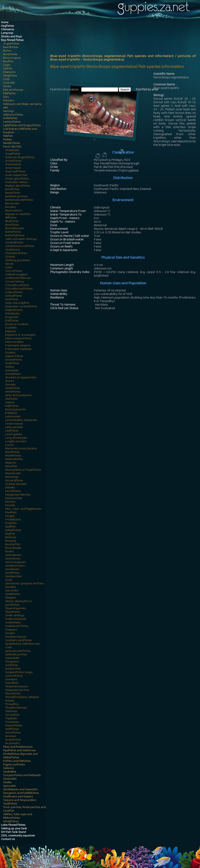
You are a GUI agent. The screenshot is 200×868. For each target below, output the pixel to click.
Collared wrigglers (16, 275)
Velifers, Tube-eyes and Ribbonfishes (18, 816)
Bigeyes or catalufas (18, 214)
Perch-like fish (12, 147)
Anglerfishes (11, 44)
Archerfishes (13, 161)
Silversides (10, 779)
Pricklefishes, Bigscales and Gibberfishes (20, 756)
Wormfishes (13, 733)
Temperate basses (17, 687)
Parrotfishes (13, 491)
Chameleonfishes (16, 254)
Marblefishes (13, 456)
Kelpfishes (12, 406)
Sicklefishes (13, 594)
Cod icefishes (14, 271)
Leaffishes (12, 431)
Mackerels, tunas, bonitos (21, 449)
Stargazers (12, 662)
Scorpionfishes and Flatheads (22, 776)
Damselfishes (14, 296)
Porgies (10, 516)
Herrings (9, 111)
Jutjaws (10, 403)
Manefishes (12, 452)
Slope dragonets (16, 609)
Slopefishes (13, 612)
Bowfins (8, 62)
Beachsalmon (14, 211)
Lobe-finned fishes (13, 825)
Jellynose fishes (13, 115)
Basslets (11, 207)
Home (5, 23)
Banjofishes (13, 193)
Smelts (7, 783)
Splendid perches (16, 655)
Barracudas (12, 204)
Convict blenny (15, 282)
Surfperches (13, 669)
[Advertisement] (105, 53)
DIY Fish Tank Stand (13, 832)
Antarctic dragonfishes (20, 158)
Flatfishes (9, 94)
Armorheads (13, 168)
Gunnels (10, 385)
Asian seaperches (16, 175)
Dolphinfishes (14, 310)
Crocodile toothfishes (19, 289)
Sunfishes (12, 665)
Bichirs (7, 51)
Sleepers (11, 598)
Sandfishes (12, 573)
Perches (10, 502)
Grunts (10, 381)
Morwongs (12, 477)
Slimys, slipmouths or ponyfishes (19, 603)
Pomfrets (11, 513)
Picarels (10, 506)
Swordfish (12, 683)
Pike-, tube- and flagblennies (23, 509)
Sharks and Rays (11, 37)
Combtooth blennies (18, 278)
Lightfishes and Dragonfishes (22, 126)
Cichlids (10, 257)
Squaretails (12, 658)
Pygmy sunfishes (14, 765)
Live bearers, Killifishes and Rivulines (20, 131)
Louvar (10, 445)
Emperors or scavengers (21, 335)
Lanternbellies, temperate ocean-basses (21, 422)
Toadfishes (10, 804)
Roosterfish (13, 545)
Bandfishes (12, 190)
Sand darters (13, 555)
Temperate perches (17, 690)
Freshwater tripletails (18, 349)
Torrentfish (12, 715)
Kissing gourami (15, 410)
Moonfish (11, 467)
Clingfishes (10, 76)
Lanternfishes (12, 122)
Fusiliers (10, 353)
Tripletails (11, 719)
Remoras (11, 538)
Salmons (9, 768)
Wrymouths (13, 744)
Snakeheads (13, 623)
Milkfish (8, 136)
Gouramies (12, 371)
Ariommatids (13, 165)
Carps (7, 65)
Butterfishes (13, 232)
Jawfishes (11, 399)
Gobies (10, 367)
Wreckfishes (13, 740)
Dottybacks (12, 314)
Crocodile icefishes (17, 285)
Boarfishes (12, 225)
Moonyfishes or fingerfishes (23, 470)
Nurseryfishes (14, 481)
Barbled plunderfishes (19, 200)
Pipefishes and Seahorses (19, 751)
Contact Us (8, 839)
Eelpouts (11, 332)
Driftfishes (12, 321)
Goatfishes (12, 364)
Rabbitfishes (13, 531)
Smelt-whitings (15, 616)
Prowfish (11, 523)
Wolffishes (12, 729)
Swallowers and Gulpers (18, 797)
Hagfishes (7, 26)
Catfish (8, 69)
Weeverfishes (14, 726)
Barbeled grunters (17, 197)
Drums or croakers (17, 325)
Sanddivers (12, 570)
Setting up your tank (14, 829)
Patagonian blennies (18, 495)
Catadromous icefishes (20, 246)
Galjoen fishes (14, 356)
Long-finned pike (16, 438)
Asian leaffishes (15, 172)
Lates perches (14, 428)
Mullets (8, 140)
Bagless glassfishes (18, 186)
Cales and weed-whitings (21, 239)
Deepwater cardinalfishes (21, 307)
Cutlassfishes (14, 293)
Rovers (10, 552)
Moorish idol (13, 474)
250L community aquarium (18, 836)
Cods (6, 79)
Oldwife (10, 488)
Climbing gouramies (18, 261)
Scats (9, 580)
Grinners (9, 101)
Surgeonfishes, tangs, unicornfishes (19, 674)
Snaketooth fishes (17, 626)
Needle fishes (12, 143)
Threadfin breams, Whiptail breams (22, 699)
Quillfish (11, 527)
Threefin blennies (16, 708)
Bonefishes (10, 55)
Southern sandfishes (19, 641)
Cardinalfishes (14, 243)
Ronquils (11, 541)
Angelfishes (13, 154)
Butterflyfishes (15, 236)
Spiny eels (9, 786)
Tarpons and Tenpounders (20, 800)
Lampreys (7, 33)
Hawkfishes (13, 388)
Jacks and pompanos (18, 396)
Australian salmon (17, 182)
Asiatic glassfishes (17, 179)
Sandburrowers (15, 566)
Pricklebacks (13, 520)
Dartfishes (12, 300)
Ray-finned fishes (12, 40)
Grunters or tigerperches (21, 378)
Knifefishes (10, 119)
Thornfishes (13, 694)
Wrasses (11, 736)
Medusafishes (14, 459)
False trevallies (14, 342)
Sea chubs (12, 591)
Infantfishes (13, 392)
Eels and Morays (13, 90)
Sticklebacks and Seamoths (20, 790)
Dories (7, 87)
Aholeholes (12, 151)
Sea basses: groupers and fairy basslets (25, 586)
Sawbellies (10, 772)
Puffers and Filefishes (17, 761)
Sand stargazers (16, 562)
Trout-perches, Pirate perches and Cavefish (24, 809)
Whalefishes (11, 822)
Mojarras (11, 463)
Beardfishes (11, 48)
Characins (9, 72)
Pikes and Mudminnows (18, 747)
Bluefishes (12, 222)
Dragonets (12, 317)
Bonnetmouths (15, 229)
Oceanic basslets (16, 484)
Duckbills (11, 328)
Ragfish (10, 534)
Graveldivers (13, 374)
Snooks (10, 634)
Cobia (9, 268)
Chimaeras (8, 30)
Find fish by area (147, 90)
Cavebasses (13, 250)
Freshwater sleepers (18, 346)
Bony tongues (12, 58)
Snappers (11, 630)
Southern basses (16, 637)
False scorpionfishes (18, 339)
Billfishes (11, 218)
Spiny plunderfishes (18, 651)
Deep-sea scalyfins (17, 303)
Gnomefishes (14, 360)
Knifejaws (11, 413)
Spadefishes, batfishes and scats (22, 646)
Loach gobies (14, 435)
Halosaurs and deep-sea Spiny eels (22, 106)
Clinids (9, 264)
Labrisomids (13, 417)
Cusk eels (9, 83)
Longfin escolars (16, 442)
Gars (6, 97)
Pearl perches (14, 499)
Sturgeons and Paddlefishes (21, 793)
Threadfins (12, 705)
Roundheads (13, 548)
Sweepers (11, 680)
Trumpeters (12, 722)
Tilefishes (11, 712)
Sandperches (14, 577)
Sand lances (13, 559)
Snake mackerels (16, 619)
